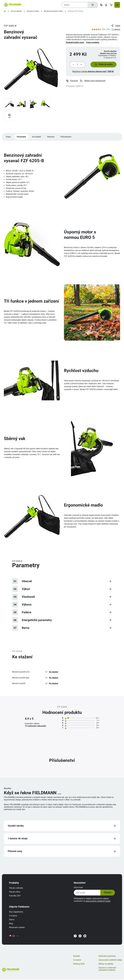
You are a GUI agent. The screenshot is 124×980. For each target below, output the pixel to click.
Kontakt (76, 959)
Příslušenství (67, 138)
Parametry (22, 138)
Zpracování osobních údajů (110, 963)
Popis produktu (93, 42)
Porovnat (72, 81)
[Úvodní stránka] (5, 11)
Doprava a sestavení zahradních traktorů (107, 972)
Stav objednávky (17, 914)
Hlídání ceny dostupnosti (93, 81)
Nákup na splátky (106, 967)
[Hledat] (92, 5)
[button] (103, 65)
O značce (14, 918)
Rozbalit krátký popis (75, 42)
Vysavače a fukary (33, 11)
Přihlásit (107, 895)
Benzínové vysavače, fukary (53, 11)
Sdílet (116, 26)
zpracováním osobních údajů (97, 903)
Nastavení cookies (17, 930)
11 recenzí (116, 29)
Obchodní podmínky (107, 959)
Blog (12, 926)
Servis (12, 922)
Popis (8, 138)
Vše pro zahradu (16, 11)
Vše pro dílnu (15, 894)
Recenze (51, 138)
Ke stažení (37, 138)
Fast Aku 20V (15, 898)
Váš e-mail (78, 890)
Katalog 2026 (79, 967)
